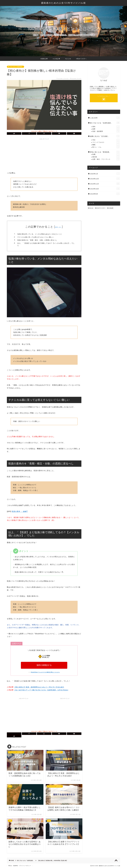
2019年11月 (105, 184)
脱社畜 (106, 157)
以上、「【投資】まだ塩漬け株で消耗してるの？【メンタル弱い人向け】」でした (46, 244)
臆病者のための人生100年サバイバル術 (63, 3)
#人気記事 (56, 59)
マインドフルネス (106, 142)
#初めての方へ (81, 59)
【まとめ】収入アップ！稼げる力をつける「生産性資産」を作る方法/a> (41, 690)
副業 (106, 129)
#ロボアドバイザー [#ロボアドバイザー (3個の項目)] (101, 208)
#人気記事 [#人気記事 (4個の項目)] (111, 208)
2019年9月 (105, 194)
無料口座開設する (44, 665)
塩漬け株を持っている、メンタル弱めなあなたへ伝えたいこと (40, 234)
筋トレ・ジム (106, 147)
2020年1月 (105, 174)
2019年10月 (105, 189)
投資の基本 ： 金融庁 (20, 511)
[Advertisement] (44, 155)
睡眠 (106, 145)
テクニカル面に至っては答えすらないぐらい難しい (36, 237)
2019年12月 (105, 179)
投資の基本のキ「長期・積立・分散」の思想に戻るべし (37, 240)
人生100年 (105, 118)
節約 (106, 127)
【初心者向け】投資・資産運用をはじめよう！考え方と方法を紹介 (39, 687)
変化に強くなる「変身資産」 (105, 152)
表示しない (58, 227)
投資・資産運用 (106, 131)
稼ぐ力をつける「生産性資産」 (16, 67)
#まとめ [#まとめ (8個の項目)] (91, 208)
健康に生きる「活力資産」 (105, 136)
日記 (106, 140)
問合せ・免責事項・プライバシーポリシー (20, 866)
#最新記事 (44, 59)
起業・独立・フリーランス (106, 159)
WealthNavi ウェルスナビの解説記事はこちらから (45, 672)
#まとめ (68, 59)
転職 (106, 154)
